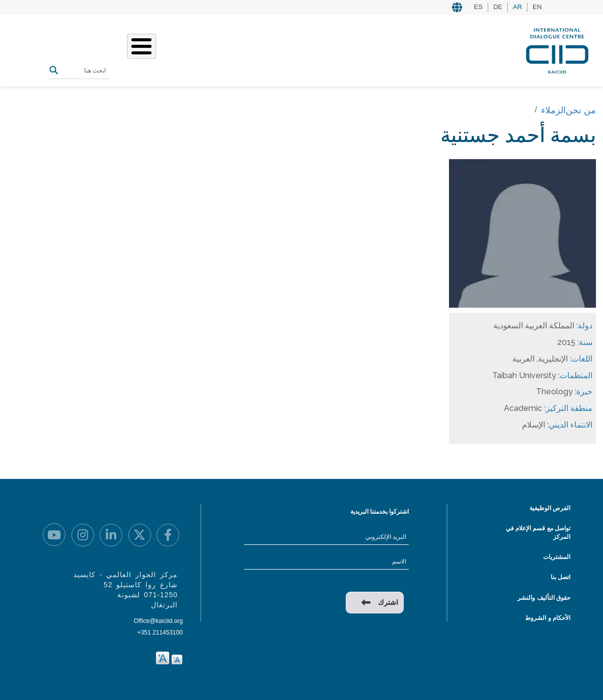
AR (517, 7)
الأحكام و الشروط (548, 618)
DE (498, 7)
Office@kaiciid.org (158, 621)
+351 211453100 (160, 633)
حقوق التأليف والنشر (544, 598)
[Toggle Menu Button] (141, 46)
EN (537, 7)
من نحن (581, 110)
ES (478, 7)
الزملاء (553, 110)
